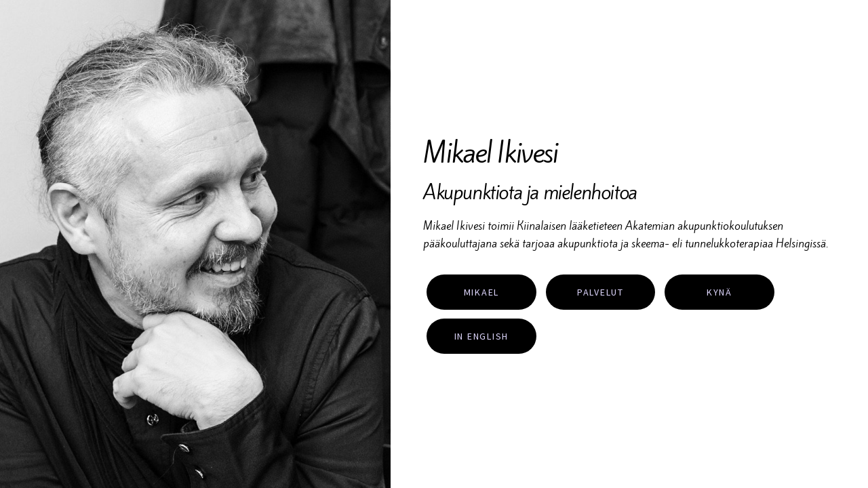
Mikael (482, 292)
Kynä (719, 292)
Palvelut (600, 292)
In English (482, 336)
